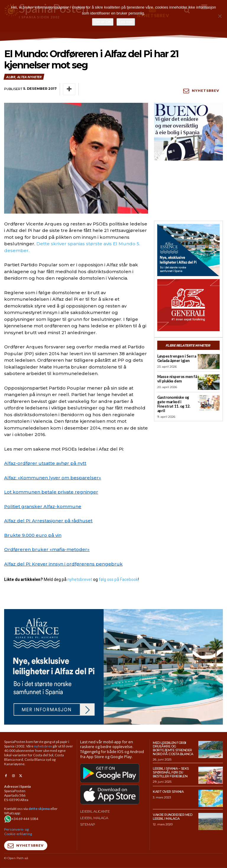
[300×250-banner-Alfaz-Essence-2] (188, 250)
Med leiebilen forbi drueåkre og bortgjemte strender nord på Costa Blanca (173, 748)
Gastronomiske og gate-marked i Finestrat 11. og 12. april (174, 404)
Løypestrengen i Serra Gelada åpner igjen (177, 358)
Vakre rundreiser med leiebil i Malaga (172, 817)
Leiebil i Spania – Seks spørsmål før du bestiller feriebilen (171, 772)
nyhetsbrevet (80, 579)
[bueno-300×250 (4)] (188, 132)
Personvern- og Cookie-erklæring (18, 832)
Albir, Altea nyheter (24, 77)
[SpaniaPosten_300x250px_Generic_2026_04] (188, 305)
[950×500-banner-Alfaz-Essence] (113, 667)
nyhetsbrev (43, 746)
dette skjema (39, 809)
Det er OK (103, 22)
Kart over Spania (168, 792)
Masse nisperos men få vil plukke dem (177, 379)
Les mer (126, 22)
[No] (220, 16)
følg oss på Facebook (118, 579)
